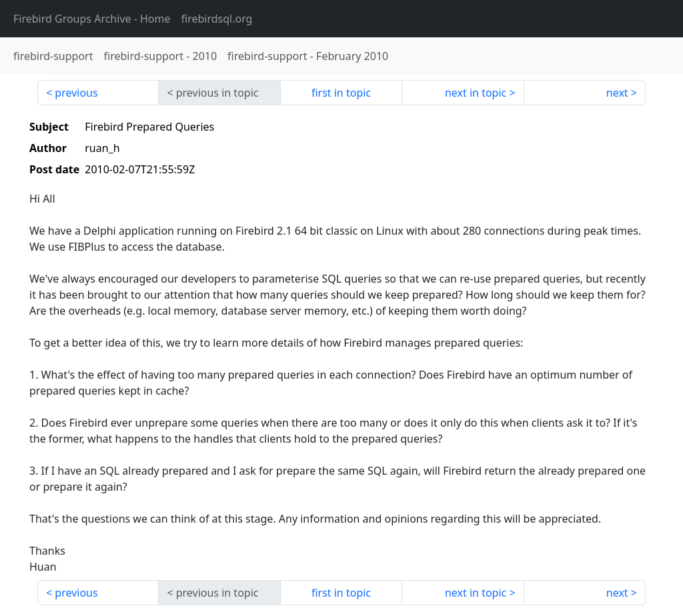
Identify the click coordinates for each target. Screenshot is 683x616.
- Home (92, 19)
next (617, 93)
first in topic (341, 93)
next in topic (476, 93)
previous (76, 93)
